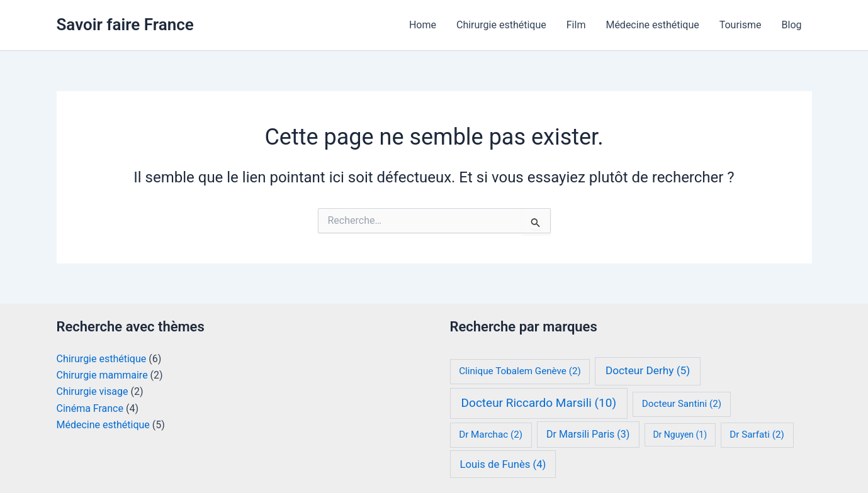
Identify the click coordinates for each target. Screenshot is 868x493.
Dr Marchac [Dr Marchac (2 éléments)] (491, 435)
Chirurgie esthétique (501, 25)
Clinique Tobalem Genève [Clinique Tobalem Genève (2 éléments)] (520, 371)
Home (423, 25)
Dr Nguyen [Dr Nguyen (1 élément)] (680, 435)
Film (576, 25)
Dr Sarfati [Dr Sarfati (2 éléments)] (757, 435)
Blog (792, 25)
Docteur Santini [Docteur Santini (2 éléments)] (682, 404)
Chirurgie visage (93, 391)
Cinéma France (90, 408)
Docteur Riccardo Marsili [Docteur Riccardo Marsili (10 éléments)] (539, 403)
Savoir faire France (125, 25)
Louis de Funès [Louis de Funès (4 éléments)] (503, 464)
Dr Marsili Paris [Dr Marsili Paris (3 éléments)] (588, 434)
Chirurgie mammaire (102, 375)
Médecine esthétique (652, 25)
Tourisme (741, 25)
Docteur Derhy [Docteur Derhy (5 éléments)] (648, 370)
